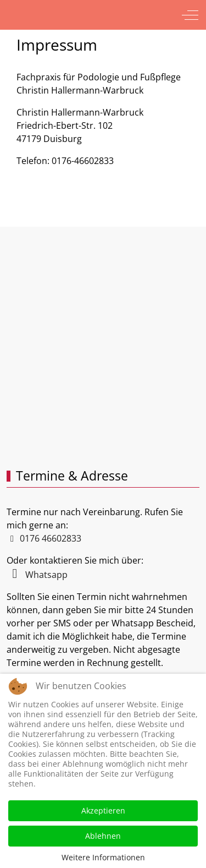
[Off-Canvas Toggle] (190, 15)
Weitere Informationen (103, 857)
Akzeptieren (103, 810)
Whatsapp (37, 575)
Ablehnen (103, 836)
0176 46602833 (49, 538)
